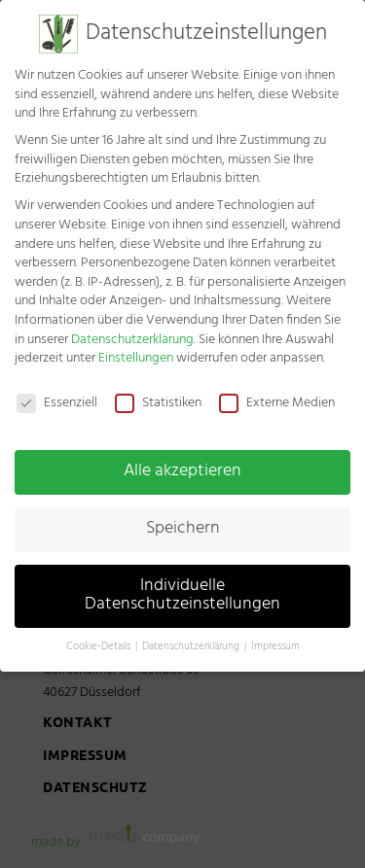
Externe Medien (277, 392)
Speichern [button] (183, 517)
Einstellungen (136, 347)
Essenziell (57, 392)
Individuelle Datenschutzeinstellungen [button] (182, 584)
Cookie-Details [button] (100, 636)
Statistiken (158, 392)
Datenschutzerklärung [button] (192, 636)
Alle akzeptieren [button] (182, 461)
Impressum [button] (275, 636)
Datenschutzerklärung (132, 328)
